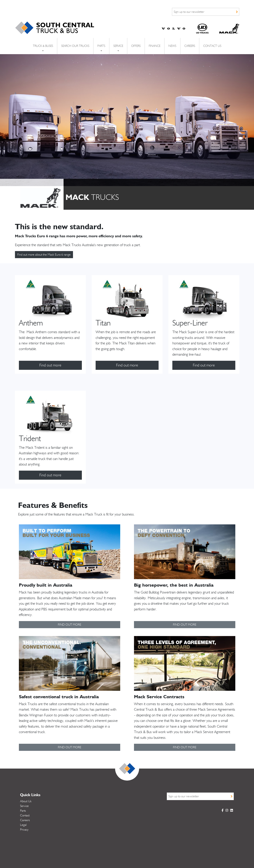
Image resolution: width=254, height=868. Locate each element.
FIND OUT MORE (70, 625)
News (172, 46)
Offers (136, 46)
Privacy (24, 830)
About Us (26, 801)
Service (24, 806)
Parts (23, 811)
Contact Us (212, 46)
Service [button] (118, 46)
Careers (190, 46)
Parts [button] (101, 46)
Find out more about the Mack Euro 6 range (44, 255)
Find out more (50, 365)
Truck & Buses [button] (43, 46)
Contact (25, 815)
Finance (155, 46)
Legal (23, 825)
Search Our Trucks (75, 46)
